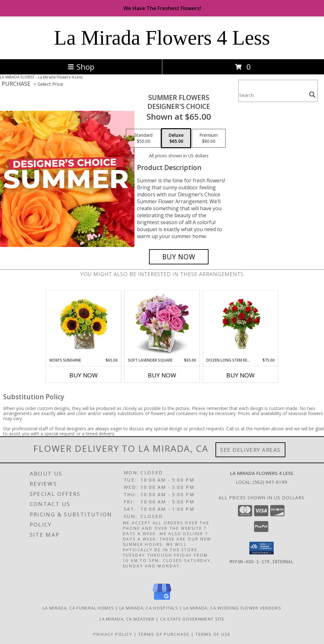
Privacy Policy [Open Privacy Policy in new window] (113, 634)
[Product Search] (272, 95)
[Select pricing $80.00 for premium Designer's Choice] (209, 138)
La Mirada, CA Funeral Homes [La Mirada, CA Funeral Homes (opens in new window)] (78, 608)
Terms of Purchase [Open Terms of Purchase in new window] (164, 634)
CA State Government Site (192, 619)
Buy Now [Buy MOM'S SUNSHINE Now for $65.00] (84, 375)
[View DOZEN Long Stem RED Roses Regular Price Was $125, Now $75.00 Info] (241, 324)
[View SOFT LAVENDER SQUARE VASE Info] (162, 324)
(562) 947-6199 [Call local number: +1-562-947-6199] (270, 482)
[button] (262, 548)
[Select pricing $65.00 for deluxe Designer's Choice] (176, 138)
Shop (81, 67)
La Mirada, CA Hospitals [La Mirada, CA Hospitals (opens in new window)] (149, 608)
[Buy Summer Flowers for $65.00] (179, 257)
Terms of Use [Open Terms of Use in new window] (213, 634)
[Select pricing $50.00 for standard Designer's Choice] (143, 138)
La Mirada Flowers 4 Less (162, 38)
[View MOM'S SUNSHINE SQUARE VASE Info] (84, 324)
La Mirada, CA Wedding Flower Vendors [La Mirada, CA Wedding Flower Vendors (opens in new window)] (232, 608)
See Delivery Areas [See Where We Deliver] (250, 450)
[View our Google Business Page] (162, 600)
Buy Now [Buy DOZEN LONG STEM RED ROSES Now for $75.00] (240, 375)
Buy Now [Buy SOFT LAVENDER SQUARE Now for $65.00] (162, 375)
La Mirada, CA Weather (127, 619)
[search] (312, 95)
